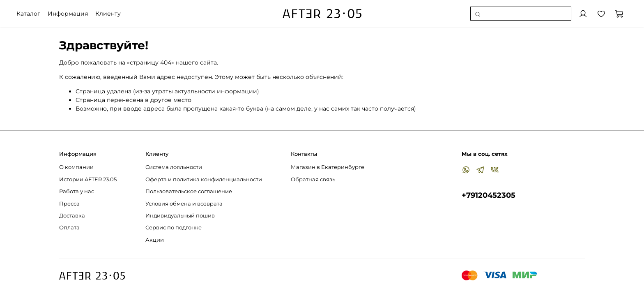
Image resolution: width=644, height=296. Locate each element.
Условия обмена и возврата (184, 204)
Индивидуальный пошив (180, 216)
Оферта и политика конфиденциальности (204, 179)
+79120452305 (489, 195)
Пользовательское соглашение (189, 191)
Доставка (72, 216)
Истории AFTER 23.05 (88, 179)
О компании (76, 167)
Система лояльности (174, 167)
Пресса (69, 204)
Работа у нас (77, 191)
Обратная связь (313, 179)
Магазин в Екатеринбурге (328, 167)
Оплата (69, 228)
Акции (155, 240)
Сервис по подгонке (174, 228)
